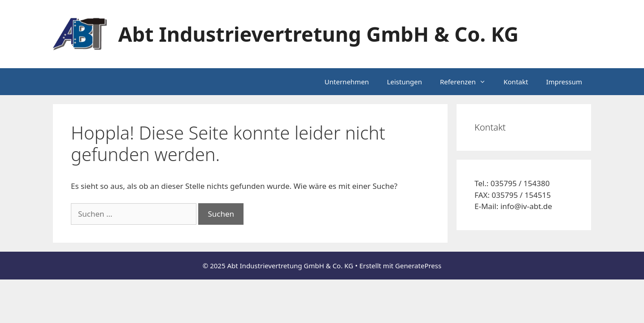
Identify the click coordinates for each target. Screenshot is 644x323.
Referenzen (467, 82)
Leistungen (405, 82)
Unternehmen (347, 82)
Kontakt (516, 82)
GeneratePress (418, 266)
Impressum (564, 82)
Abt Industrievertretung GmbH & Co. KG (319, 34)
